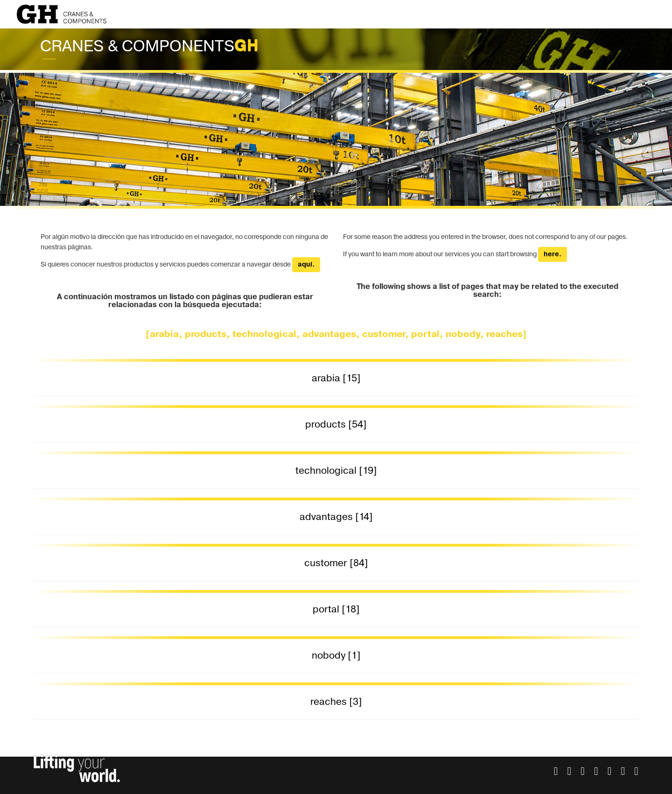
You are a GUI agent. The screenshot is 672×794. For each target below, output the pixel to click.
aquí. (306, 265)
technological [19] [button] (336, 471)
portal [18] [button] (336, 609)
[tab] (336, 379)
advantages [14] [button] (336, 517)
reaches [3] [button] (336, 702)
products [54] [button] (336, 425)
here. (553, 254)
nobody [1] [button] (336, 656)
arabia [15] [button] (336, 378)
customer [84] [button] (336, 563)
